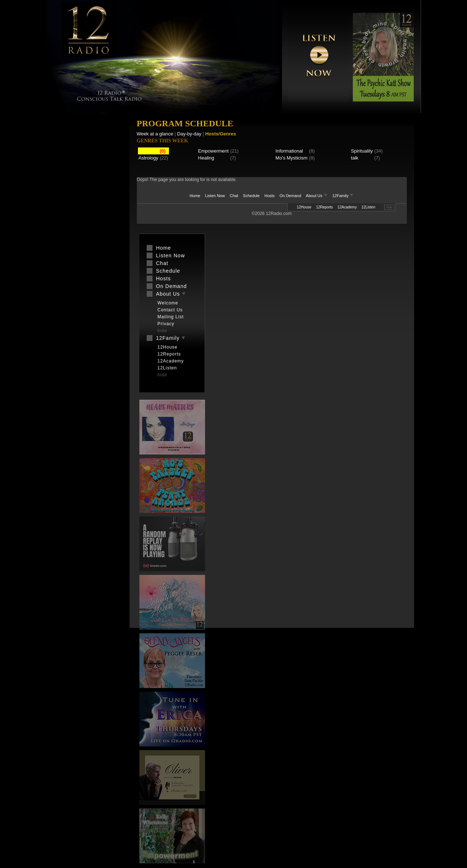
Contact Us (170, 310)
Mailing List (171, 317)
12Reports (324, 207)
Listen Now (215, 196)
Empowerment (213, 151)
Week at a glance (155, 134)
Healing (206, 158)
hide (389, 207)
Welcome (168, 303)
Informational (289, 151)
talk (355, 158)
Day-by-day (189, 134)
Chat (234, 196)
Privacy (166, 324)
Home (195, 196)
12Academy (347, 207)
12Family (343, 196)
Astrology (148, 158)
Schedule (251, 196)
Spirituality (362, 151)
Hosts (270, 196)
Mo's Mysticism (292, 158)
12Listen (368, 207)
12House (304, 207)
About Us (317, 196)
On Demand (290, 196)
